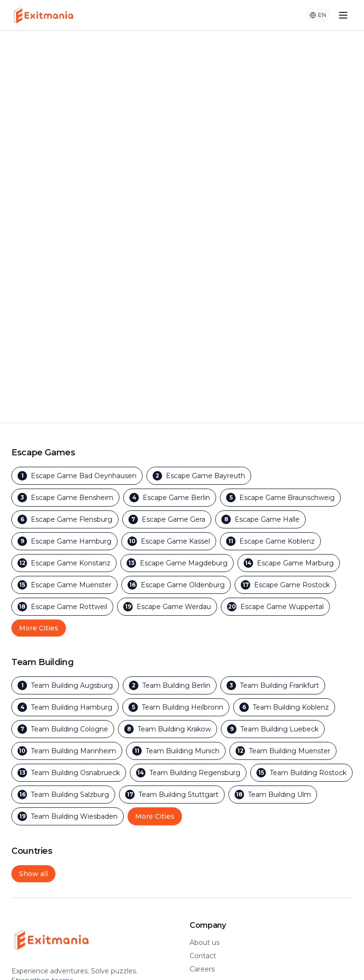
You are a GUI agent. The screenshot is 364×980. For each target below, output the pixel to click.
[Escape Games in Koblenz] (270, 541)
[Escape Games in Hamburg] (64, 541)
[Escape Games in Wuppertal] (275, 607)
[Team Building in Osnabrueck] (69, 773)
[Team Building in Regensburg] (188, 773)
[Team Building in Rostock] (301, 773)
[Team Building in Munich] (176, 751)
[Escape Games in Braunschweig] (280, 498)
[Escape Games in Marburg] (289, 563)
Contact (203, 956)
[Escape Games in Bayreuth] (199, 476)
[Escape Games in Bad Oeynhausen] (77, 476)
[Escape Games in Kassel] (169, 541)
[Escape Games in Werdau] (167, 607)
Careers (202, 969)
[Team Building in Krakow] (168, 729)
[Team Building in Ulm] (273, 795)
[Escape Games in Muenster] (64, 585)
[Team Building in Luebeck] (273, 729)
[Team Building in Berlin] (170, 685)
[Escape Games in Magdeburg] (177, 563)
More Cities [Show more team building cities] (155, 816)
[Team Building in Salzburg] (63, 795)
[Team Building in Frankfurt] (273, 685)
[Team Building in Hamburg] (65, 707)
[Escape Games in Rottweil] (62, 607)
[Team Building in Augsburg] (65, 685)
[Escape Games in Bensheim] (65, 498)
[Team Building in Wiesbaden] (68, 816)
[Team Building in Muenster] (283, 751)
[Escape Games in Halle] (260, 519)
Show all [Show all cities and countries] (33, 874)
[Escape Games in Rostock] (285, 585)
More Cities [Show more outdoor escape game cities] (39, 628)
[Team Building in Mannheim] (67, 751)
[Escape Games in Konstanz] (64, 563)
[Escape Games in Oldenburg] (176, 585)
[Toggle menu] (343, 15)
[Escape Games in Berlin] (170, 498)
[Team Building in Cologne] (63, 729)
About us (205, 943)
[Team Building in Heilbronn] (176, 707)
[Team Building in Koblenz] (284, 707)
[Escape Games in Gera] (167, 519)
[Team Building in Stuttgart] (172, 795)
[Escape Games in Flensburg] (65, 519)
